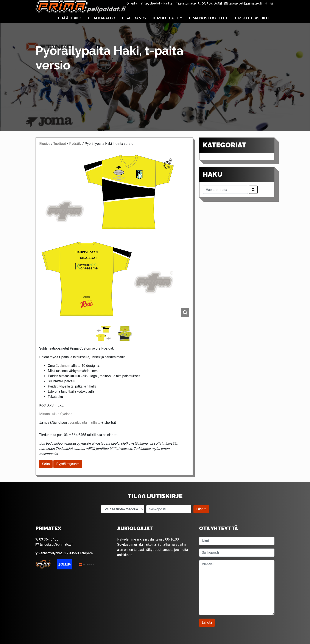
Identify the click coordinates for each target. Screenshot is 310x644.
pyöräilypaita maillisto (84, 423)
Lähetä (201, 509)
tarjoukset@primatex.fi (243, 3)
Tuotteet (60, 144)
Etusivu (45, 144)
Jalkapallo (104, 18)
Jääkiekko (71, 18)
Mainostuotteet (210, 18)
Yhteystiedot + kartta (157, 3)
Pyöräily (75, 144)
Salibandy (136, 18)
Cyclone (62, 366)
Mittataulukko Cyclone (56, 414)
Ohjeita (132, 3)
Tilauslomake (186, 3)
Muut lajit (168, 18)
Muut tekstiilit (254, 18)
